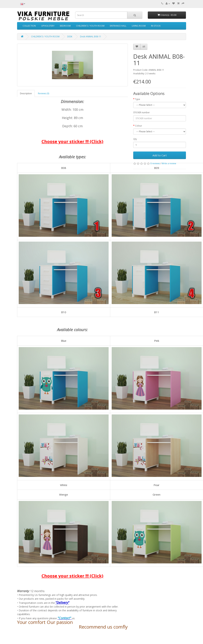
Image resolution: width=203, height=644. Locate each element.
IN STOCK (156, 26)
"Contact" (64, 618)
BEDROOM (65, 26)
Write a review (169, 163)
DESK (70, 37)
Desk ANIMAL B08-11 (91, 37)
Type (138, 99)
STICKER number (142, 112)
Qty (135, 139)
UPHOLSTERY (48, 26)
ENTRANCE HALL (118, 26)
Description (26, 93)
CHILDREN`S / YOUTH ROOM (90, 26)
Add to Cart (160, 155)
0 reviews (155, 163)
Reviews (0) (44, 93)
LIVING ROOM (139, 26)
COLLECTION (29, 26)
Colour (139, 126)
